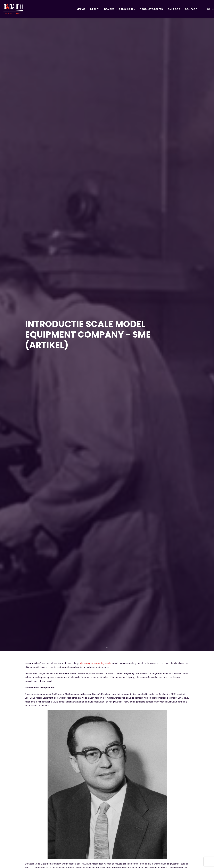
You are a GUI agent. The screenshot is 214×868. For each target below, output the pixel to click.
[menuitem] (81, 9)
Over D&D (174, 9)
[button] (204, 9)
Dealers (109, 9)
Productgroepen (151, 9)
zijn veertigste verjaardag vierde (96, 654)
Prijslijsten (127, 9)
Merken (95, 9)
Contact (191, 9)
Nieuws (81, 9)
